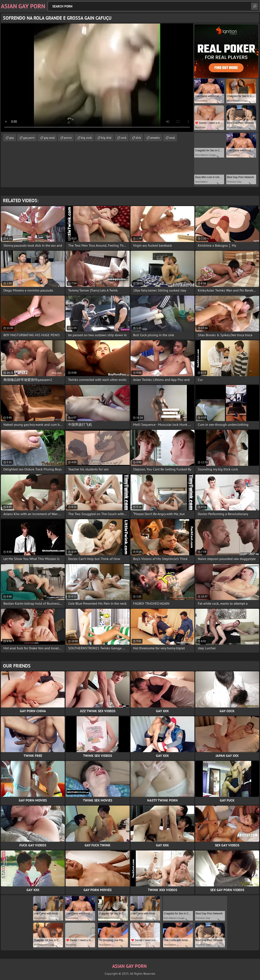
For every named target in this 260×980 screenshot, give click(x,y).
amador (155, 138)
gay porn (29, 138)
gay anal (49, 138)
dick (138, 138)
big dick (106, 138)
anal (172, 138)
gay (12, 138)
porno (68, 138)
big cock (86, 138)
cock (124, 138)
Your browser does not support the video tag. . (97, 78)
